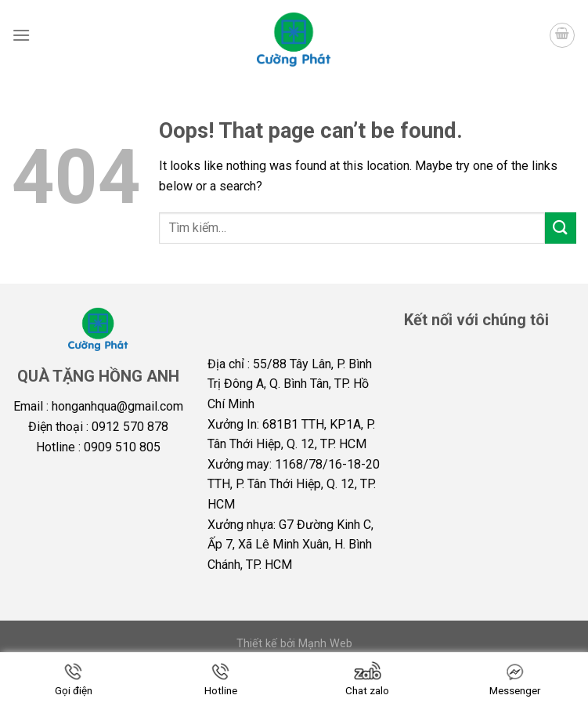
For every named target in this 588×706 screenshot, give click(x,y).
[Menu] (21, 35)
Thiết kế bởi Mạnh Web (294, 644)
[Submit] (561, 228)
